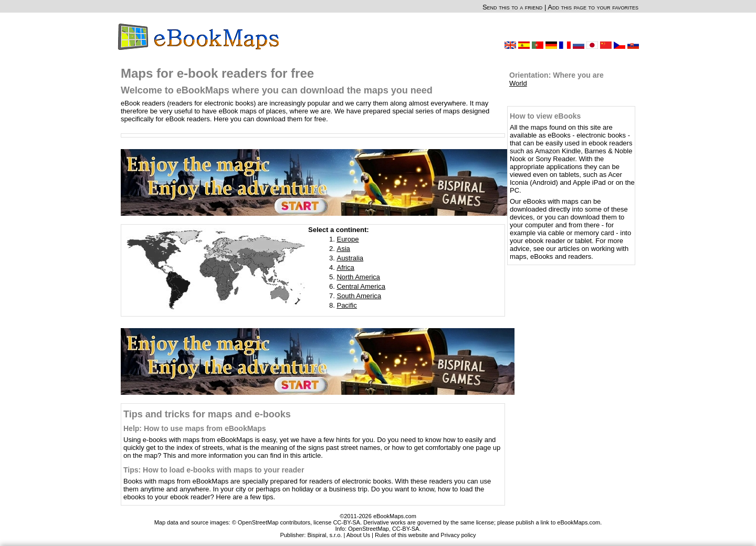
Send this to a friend (512, 7)
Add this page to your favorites (593, 7)
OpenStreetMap (369, 529)
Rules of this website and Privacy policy (426, 535)
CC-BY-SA (406, 529)
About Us (358, 535)
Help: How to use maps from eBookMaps (195, 428)
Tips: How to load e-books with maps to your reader (214, 470)
